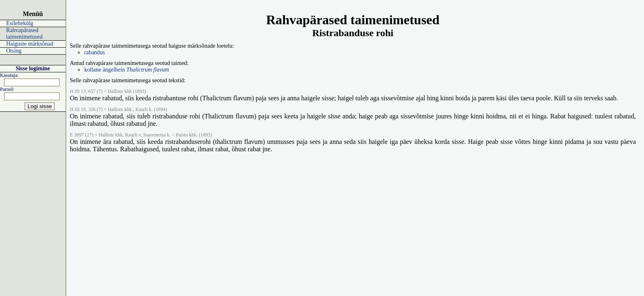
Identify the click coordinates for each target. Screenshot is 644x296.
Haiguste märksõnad (30, 44)
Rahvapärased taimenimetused (24, 34)
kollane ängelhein (126, 70)
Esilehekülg (20, 23)
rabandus (95, 52)
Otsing (14, 51)
